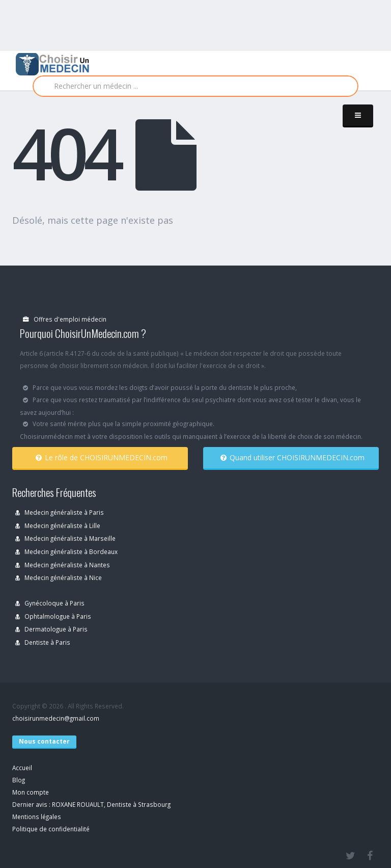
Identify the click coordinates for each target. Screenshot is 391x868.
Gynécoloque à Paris (50, 603)
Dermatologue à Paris (51, 629)
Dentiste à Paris (43, 642)
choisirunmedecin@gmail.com (56, 718)
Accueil (22, 768)
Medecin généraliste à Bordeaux (66, 551)
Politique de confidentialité (51, 829)
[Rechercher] (195, 86)
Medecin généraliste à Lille (58, 525)
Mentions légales (37, 817)
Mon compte (31, 792)
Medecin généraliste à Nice (59, 577)
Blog (19, 780)
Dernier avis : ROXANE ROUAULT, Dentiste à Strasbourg (91, 804)
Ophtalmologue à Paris (53, 616)
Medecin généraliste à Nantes (63, 565)
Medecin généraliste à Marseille (65, 538)
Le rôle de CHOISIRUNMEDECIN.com (102, 457)
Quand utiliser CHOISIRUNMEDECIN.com (292, 457)
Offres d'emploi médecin (65, 319)
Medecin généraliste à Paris (60, 512)
